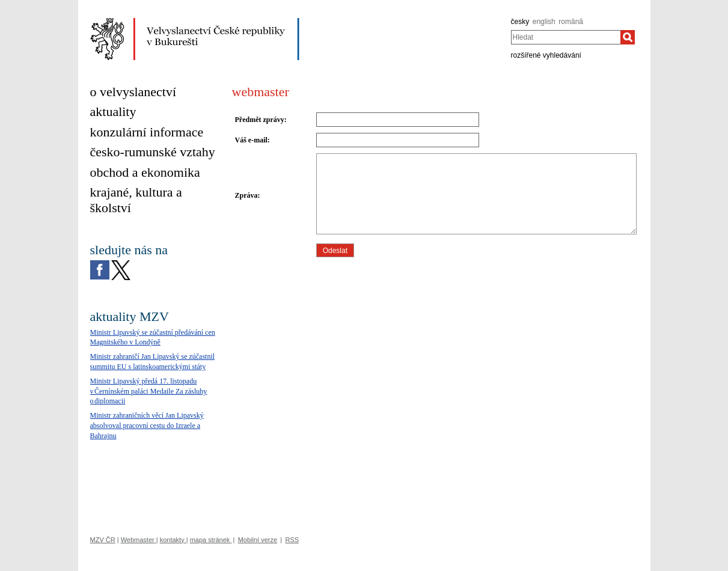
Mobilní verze (258, 540)
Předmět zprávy (260, 120)
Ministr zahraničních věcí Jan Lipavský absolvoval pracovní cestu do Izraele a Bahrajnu (147, 426)
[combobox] (566, 37)
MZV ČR (103, 540)
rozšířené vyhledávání (546, 55)
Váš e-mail (251, 140)
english (544, 22)
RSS (292, 540)
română (571, 22)
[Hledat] (628, 37)
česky (520, 22)
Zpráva (246, 195)
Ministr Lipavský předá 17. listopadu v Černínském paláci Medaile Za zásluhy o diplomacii (149, 391)
